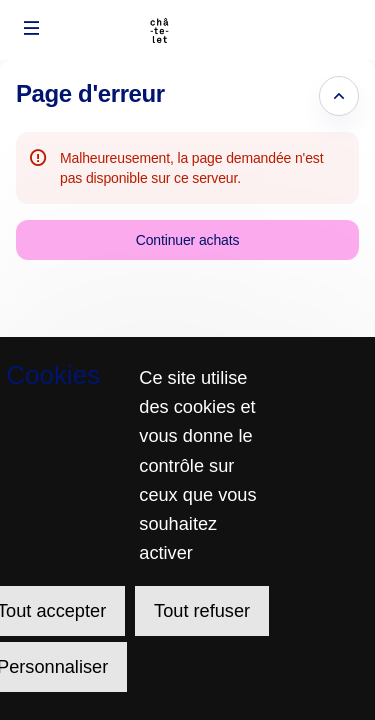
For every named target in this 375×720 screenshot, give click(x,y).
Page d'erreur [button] (90, 93)
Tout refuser (202, 611)
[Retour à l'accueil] (187, 30)
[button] (32, 28)
